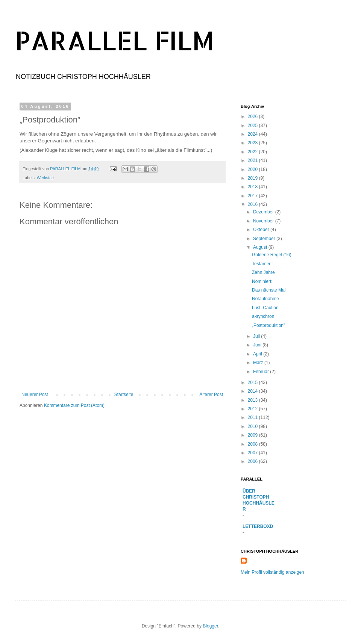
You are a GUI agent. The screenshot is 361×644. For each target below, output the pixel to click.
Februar (262, 372)
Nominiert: (262, 281)
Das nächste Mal (269, 290)
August (261, 247)
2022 (253, 152)
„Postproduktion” (268, 325)
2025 (253, 125)
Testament (262, 264)
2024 (253, 134)
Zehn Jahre (263, 272)
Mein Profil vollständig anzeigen (272, 572)
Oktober (262, 230)
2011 (253, 417)
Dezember (264, 212)
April (258, 354)
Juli (257, 336)
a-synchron (263, 316)
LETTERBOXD (258, 526)
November (264, 221)
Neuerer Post (35, 395)
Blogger (210, 626)
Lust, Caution (265, 308)
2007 (253, 453)
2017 (253, 196)
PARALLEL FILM (115, 40)
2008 (253, 444)
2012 (253, 409)
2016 (253, 204)
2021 (253, 160)
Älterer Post (211, 395)
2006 (253, 461)
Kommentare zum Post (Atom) (74, 405)
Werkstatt (45, 178)
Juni (258, 345)
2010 (253, 426)
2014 (253, 391)
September (265, 239)
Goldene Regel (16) (272, 255)
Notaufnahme (265, 299)
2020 (253, 169)
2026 (253, 116)
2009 (253, 435)
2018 (253, 187)
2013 (253, 400)
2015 (253, 382)
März (259, 363)
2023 (253, 143)
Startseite (124, 395)
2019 (253, 178)
